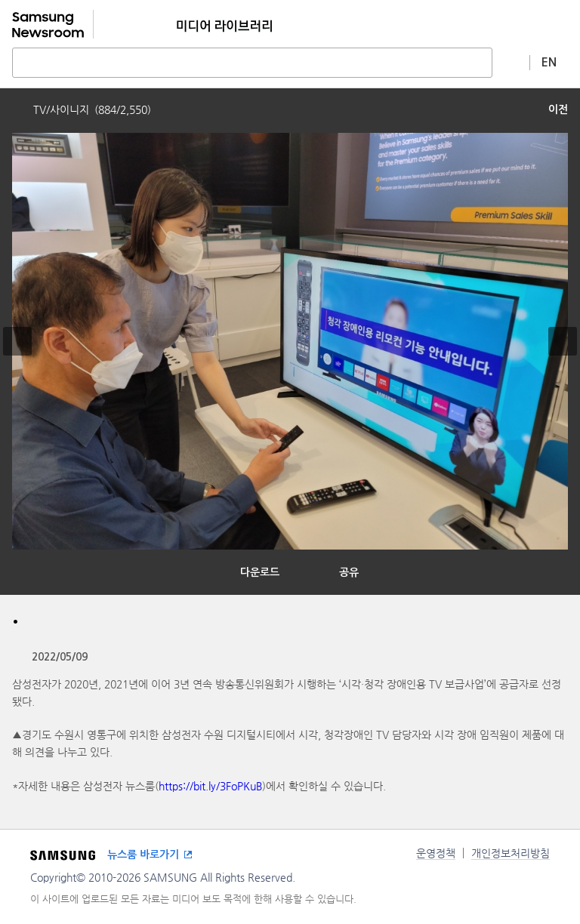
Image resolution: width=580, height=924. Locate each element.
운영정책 (436, 853)
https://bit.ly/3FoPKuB (210, 786)
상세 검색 (511, 62)
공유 (349, 572)
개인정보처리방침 (511, 853)
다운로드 (260, 572)
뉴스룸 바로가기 (143, 855)
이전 (558, 109)
